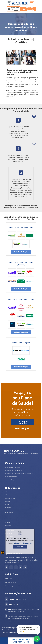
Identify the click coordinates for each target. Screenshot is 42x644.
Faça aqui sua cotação (23, 422)
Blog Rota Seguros (10, 586)
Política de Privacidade (22, 543)
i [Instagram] (11, 567)
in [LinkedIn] (21, 567)
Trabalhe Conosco (10, 582)
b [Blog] (25, 567)
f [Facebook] (7, 567)
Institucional (8, 578)
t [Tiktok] (16, 567)
